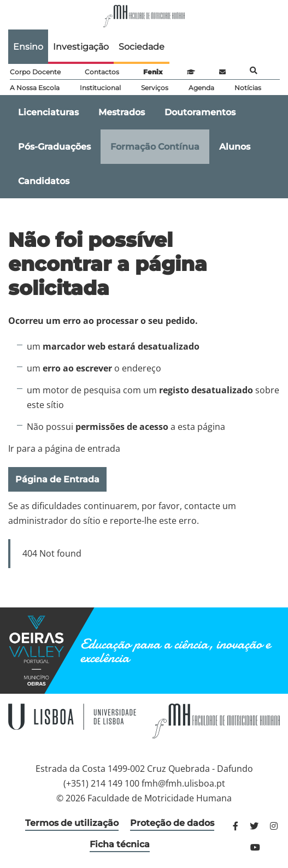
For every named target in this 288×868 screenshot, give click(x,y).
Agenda (201, 88)
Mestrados (122, 112)
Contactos (102, 72)
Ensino (28, 47)
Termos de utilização (72, 823)
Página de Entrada (57, 479)
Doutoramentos (200, 112)
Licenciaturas (48, 112)
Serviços (155, 88)
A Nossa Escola (35, 88)
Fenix (153, 72)
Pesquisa (254, 70)
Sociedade (142, 47)
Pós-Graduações (54, 147)
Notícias (248, 88)
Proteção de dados (172, 823)
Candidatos (44, 181)
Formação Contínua (155, 147)
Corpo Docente (35, 72)
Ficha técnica (120, 844)
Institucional (100, 88)
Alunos (235, 147)
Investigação (81, 47)
